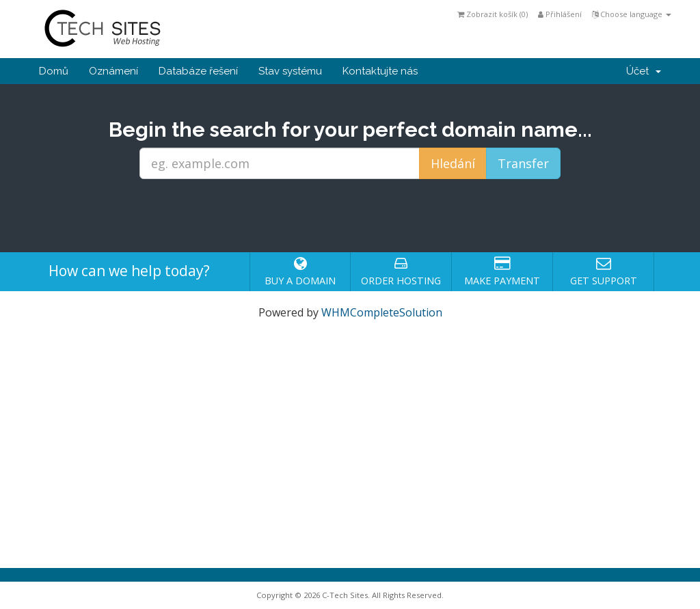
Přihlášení (560, 14)
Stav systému (290, 71)
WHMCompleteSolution (382, 312)
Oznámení (113, 71)
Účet (644, 71)
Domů (54, 71)
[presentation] (350, 216)
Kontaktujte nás (380, 71)
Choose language (632, 14)
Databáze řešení (198, 71)
